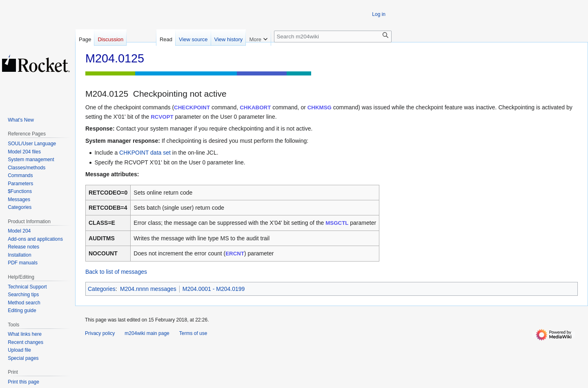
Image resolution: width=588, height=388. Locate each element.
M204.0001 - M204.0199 (214, 289)
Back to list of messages (116, 272)
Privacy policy (100, 333)
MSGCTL (337, 223)
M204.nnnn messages (148, 289)
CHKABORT (255, 108)
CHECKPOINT (192, 108)
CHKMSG (320, 108)
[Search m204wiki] (333, 37)
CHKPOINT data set (145, 153)
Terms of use (193, 333)
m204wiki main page (147, 333)
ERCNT (235, 254)
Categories (102, 289)
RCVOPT (162, 117)
